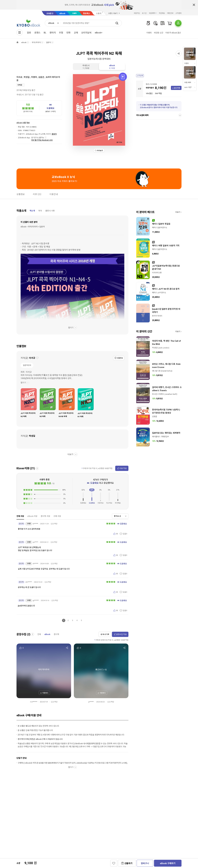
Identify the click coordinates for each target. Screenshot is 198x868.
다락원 (20, 85)
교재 (76, 33)
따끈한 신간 (159, 33)
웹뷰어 (54, 134)
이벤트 (149, 33)
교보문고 (50, 13)
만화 (68, 33)
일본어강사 (27, 365)
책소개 (32, 211)
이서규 (19, 77)
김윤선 (41, 77)
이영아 (34, 77)
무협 (61, 33)
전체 (39, 634)
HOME (17, 42)
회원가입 (137, 13)
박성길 (27, 77)
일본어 (49, 42)
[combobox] (53, 23)
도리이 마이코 (52, 77)
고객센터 (178, 13)
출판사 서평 (50, 211)
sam (75, 13)
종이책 (56, 634)
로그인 (144, 13)
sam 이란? (188, 87)
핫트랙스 (87, 13)
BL (45, 33)
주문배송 (162, 13)
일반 (29, 33)
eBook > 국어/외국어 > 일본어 (33, 227)
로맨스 (37, 33)
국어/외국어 (36, 42)
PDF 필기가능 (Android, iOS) (42, 140)
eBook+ (99, 33)
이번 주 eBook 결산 (173, 33)
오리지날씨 (86, 33)
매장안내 (170, 13)
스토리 (99, 13)
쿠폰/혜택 (188, 83)
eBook (62, 13)
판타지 (53, 33)
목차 (40, 211)
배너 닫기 (194, 5)
